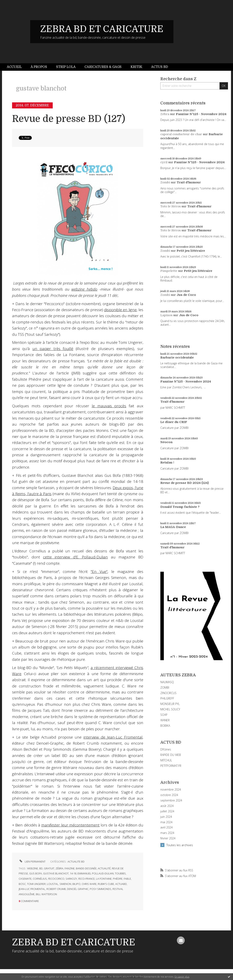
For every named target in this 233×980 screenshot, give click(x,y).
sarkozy (71, 879)
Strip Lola (66, 67)
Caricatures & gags (103, 67)
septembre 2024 (171, 800)
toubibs (120, 873)
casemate (25, 879)
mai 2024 (166, 822)
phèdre (118, 879)
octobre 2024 (169, 795)
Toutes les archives (180, 845)
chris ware (89, 884)
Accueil (14, 67)
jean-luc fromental (32, 889)
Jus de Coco (186, 295)
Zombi (165, 182)
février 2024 (168, 838)
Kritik (136, 67)
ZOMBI (165, 687)
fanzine (70, 868)
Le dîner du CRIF (174, 422)
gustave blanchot (56, 873)
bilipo (76, 884)
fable (127, 879)
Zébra (165, 114)
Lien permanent (32, 862)
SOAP (164, 715)
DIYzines (166, 749)
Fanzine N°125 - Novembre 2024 (201, 114)
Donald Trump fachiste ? (180, 507)
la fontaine (104, 879)
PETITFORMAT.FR (171, 766)
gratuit (49, 868)
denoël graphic (78, 889)
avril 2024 (167, 827)
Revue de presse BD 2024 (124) (185, 483)
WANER (165, 720)
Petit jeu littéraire (191, 251)
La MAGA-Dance (173, 527)
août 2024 (167, 806)
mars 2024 (167, 833)
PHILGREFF (167, 698)
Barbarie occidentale (177, 357)
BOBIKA (165, 726)
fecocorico (56, 879)
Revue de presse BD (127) (69, 119)
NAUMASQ (167, 682)
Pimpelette (169, 271)
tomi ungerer (36, 884)
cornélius (40, 879)
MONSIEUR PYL (170, 704)
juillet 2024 (167, 811)
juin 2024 (166, 817)
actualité (104, 868)
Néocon (166, 442)
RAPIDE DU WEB (171, 755)
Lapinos (166, 315)
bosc (22, 884)
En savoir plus (182, 977)
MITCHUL (166, 760)
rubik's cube (106, 884)
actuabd (121, 884)
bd (41, 868)
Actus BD (160, 67)
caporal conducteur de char (181, 134)
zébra (59, 868)
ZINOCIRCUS (168, 693)
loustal (53, 884)
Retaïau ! (167, 462)
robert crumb (56, 889)
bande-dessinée (86, 868)
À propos (39, 67)
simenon (65, 884)
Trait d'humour (189, 182)
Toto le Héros (171, 206)
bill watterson (46, 894)
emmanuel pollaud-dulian (96, 873)
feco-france (87, 879)
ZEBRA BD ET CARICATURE (102, 29)
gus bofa (36, 873)
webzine (33, 868)
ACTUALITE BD (76, 862)
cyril (164, 162)
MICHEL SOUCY (170, 709)
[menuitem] (16, 67)
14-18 (73, 873)
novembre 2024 (171, 790)
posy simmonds (101, 889)
